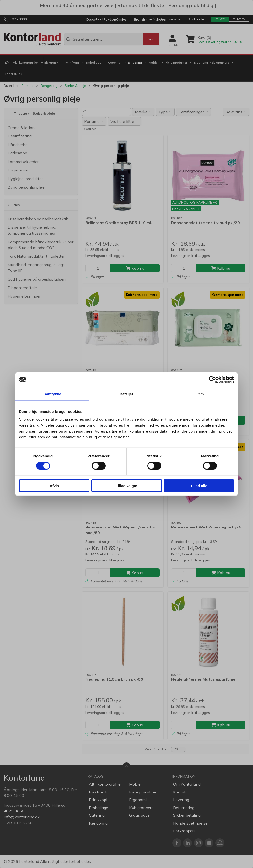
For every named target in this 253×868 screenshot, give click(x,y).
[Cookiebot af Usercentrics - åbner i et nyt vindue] (212, 380)
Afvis (54, 485)
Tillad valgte (126, 485)
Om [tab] (200, 394)
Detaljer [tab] (126, 394)
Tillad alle (199, 485)
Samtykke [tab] (53, 394)
